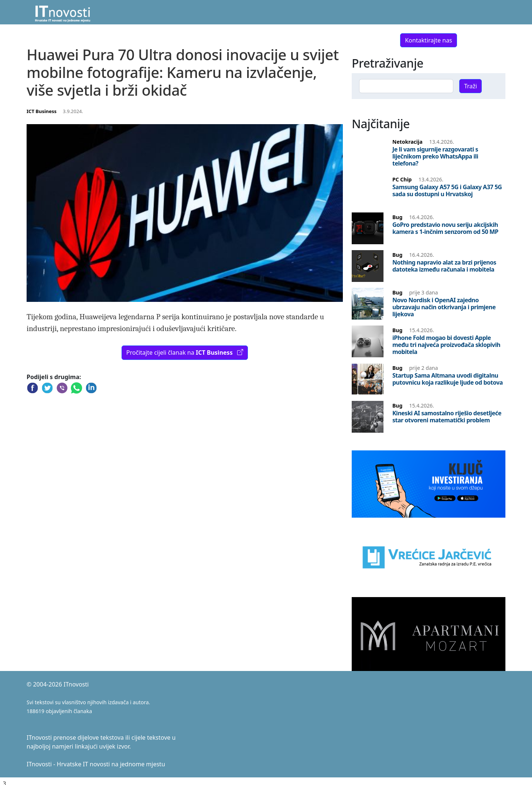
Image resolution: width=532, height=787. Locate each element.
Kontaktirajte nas (429, 40)
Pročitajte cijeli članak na (185, 352)
